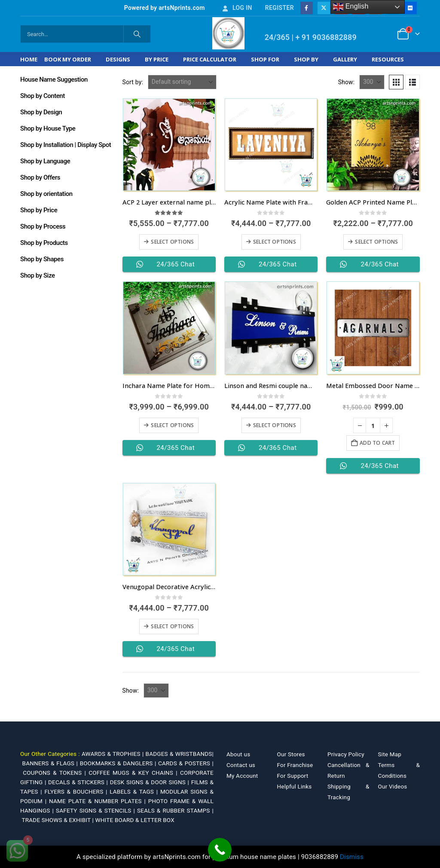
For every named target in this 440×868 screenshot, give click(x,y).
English (351, 7)
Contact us (241, 765)
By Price (157, 59)
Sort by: (133, 82)
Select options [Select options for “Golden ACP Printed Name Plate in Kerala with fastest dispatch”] (376, 242)
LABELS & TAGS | (135, 792)
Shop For (265, 59)
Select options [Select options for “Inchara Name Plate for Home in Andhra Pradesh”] (172, 425)
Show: (347, 82)
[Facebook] (307, 8)
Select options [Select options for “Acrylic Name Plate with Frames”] (275, 242)
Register (280, 8)
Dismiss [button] (352, 857)
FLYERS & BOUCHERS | (77, 792)
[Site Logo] (228, 33)
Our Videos (393, 786)
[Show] (372, 82)
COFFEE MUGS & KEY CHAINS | (134, 773)
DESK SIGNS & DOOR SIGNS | (151, 782)
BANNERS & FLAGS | (51, 763)
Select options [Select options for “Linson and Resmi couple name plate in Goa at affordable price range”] (275, 425)
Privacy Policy (346, 754)
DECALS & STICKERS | (79, 782)
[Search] (137, 34)
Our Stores (291, 754)
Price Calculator (210, 59)
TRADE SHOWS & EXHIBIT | (59, 820)
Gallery (345, 59)
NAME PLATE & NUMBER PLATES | (99, 801)
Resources (388, 59)
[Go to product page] (169, 145)
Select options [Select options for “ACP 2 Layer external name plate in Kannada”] (172, 242)
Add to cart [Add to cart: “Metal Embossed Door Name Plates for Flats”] (377, 443)
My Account (242, 776)
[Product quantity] (373, 425)
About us (238, 754)
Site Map (390, 754)
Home (29, 59)
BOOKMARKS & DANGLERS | (119, 763)
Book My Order (68, 59)
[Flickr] (410, 8)
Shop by (306, 59)
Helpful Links (295, 786)
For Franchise (295, 765)
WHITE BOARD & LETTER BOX (135, 820)
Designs (118, 59)
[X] (324, 8)
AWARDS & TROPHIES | (113, 754)
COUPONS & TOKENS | (56, 773)
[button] (396, 82)
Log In (237, 8)
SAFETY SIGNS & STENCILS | (96, 810)
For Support (293, 776)
